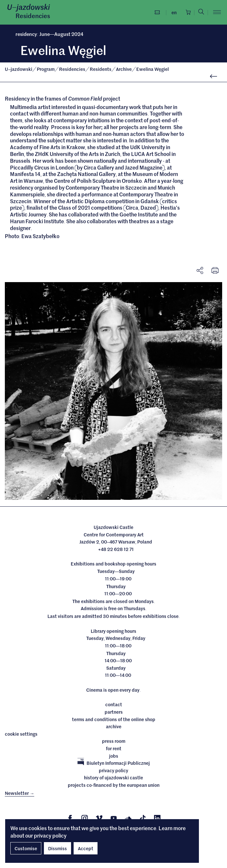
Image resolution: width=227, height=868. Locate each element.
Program (46, 69)
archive (114, 727)
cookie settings (21, 734)
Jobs (114, 756)
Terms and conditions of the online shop (114, 720)
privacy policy (50, 835)
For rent (114, 749)
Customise (26, 848)
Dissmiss (57, 848)
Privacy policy (113, 771)
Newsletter (20, 793)
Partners (114, 712)
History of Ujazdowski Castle (113, 778)
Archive (124, 69)
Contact (114, 705)
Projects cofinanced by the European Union (114, 785)
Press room (114, 741)
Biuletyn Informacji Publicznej (114, 763)
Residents (101, 69)
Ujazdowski (19, 69)
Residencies (33, 16)
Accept (86, 848)
